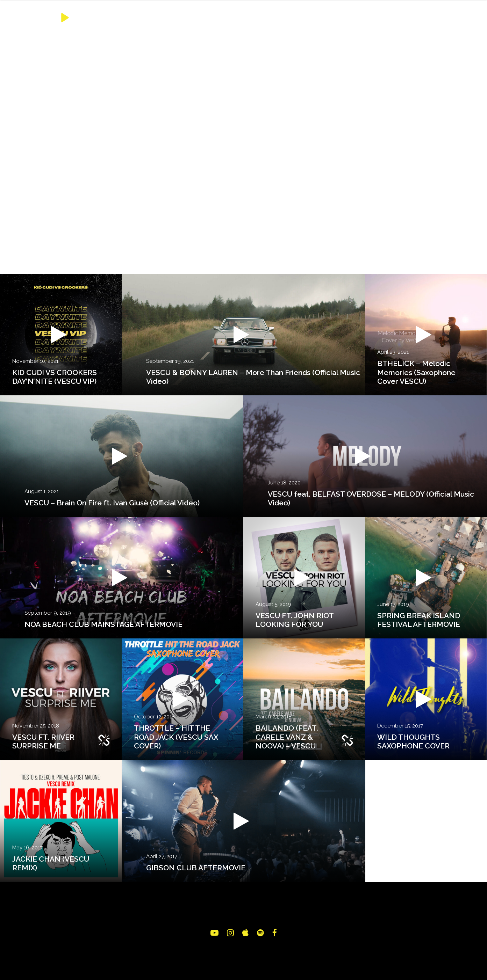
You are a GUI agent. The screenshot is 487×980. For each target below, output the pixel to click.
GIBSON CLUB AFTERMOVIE (196, 868)
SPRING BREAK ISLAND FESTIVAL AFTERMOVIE (419, 620)
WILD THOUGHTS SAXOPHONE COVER (413, 741)
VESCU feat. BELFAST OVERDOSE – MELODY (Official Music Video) (371, 498)
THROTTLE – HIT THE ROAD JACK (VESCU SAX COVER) (176, 737)
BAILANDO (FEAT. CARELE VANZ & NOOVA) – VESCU (287, 737)
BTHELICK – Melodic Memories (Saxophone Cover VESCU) (416, 372)
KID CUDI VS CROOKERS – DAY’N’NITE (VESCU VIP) (58, 377)
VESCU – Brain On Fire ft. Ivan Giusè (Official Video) (112, 503)
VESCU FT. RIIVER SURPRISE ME (43, 741)
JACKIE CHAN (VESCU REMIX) (51, 863)
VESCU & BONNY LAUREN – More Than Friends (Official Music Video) (253, 377)
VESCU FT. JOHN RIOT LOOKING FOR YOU (295, 620)
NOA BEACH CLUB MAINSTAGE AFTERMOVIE (103, 624)
